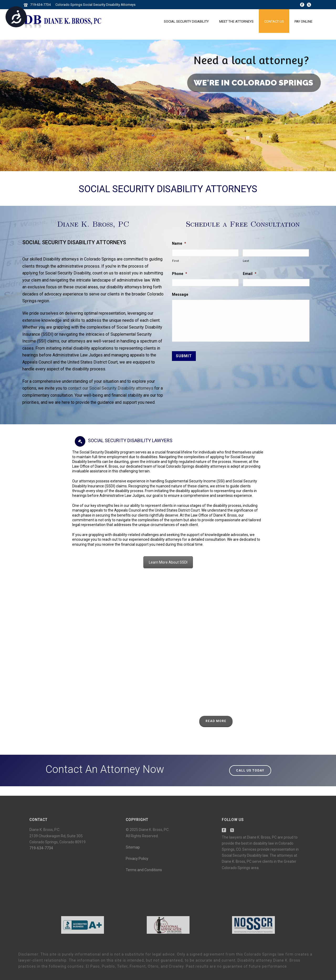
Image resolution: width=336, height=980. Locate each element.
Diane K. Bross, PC (93, 224)
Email (250, 274)
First (175, 261)
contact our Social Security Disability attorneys (111, 388)
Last (246, 261)
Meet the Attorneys (236, 21)
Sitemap (133, 847)
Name (179, 243)
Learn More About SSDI (168, 562)
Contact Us (274, 21)
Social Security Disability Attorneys (168, 189)
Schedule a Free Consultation (243, 224)
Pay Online (303, 21)
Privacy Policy (137, 859)
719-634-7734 (40, 5)
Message (180, 294)
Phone (180, 274)
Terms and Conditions (144, 870)
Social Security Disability (186, 21)
